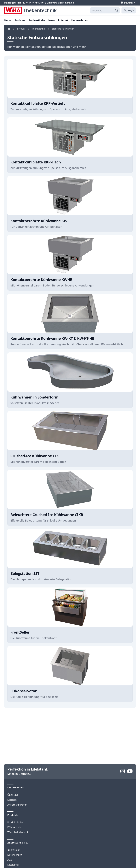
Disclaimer (13, 865)
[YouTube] (130, 771)
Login (129, 10)
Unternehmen (80, 20)
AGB (10, 860)
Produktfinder (15, 822)
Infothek (63, 20)
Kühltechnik (14, 827)
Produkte (20, 20)
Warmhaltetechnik (18, 832)
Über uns (13, 795)
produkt (21, 29)
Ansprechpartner (17, 805)
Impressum (14, 850)
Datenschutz (15, 855)
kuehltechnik (39, 29)
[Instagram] (123, 771)
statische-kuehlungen (63, 29)
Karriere (12, 800)
